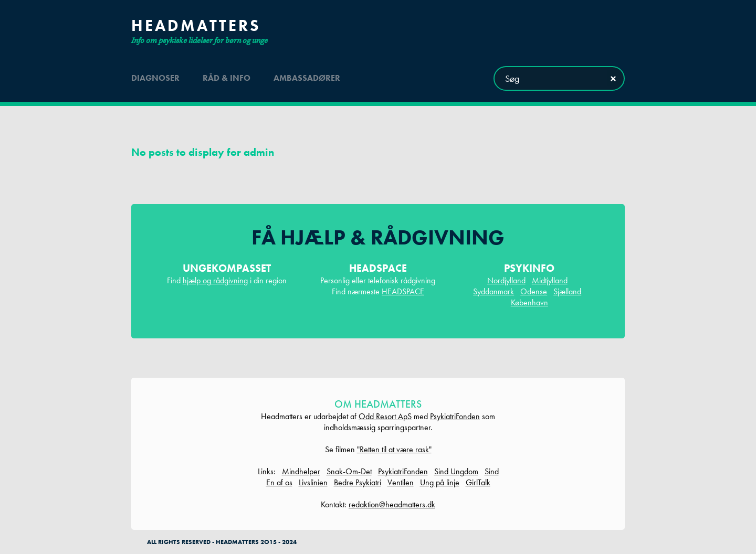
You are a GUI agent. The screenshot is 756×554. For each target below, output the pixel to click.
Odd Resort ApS (385, 416)
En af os (279, 482)
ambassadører (307, 78)
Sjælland (567, 291)
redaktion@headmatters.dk (392, 504)
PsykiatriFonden (455, 416)
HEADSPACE (403, 291)
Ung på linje (440, 482)
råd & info (227, 78)
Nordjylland (506, 280)
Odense (534, 291)
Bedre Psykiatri (358, 482)
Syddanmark (493, 291)
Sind (492, 471)
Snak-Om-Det (349, 471)
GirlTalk (478, 482)
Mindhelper (301, 471)
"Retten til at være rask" (394, 449)
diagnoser (155, 78)
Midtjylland (550, 280)
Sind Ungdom (456, 471)
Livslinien (313, 482)
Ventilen (401, 482)
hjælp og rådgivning (215, 280)
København (529, 302)
